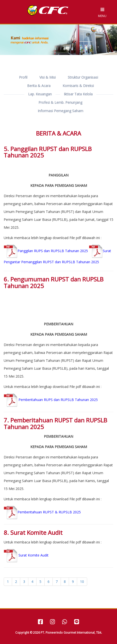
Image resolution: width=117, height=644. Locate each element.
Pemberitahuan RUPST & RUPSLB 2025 (42, 512)
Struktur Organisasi (83, 77)
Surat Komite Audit (33, 555)
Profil (23, 77)
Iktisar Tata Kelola (78, 94)
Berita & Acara (39, 86)
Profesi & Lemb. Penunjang (60, 102)
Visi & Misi (48, 77)
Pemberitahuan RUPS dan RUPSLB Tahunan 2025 (51, 400)
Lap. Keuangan (40, 94)
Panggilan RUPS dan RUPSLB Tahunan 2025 (46, 251)
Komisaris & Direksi (78, 86)
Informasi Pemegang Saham (60, 111)
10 (82, 582)
